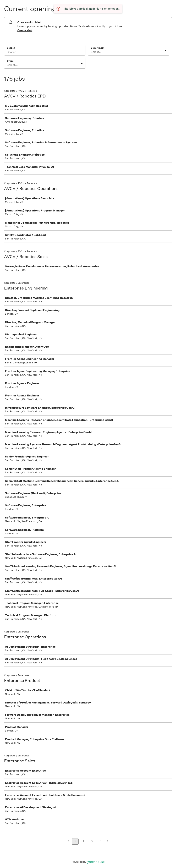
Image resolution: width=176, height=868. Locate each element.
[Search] (45, 52)
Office (10, 61)
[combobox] (91, 52)
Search (11, 48)
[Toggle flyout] (166, 51)
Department (98, 48)
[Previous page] (68, 842)
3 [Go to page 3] (92, 841)
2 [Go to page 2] (83, 841)
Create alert (25, 30)
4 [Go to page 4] (101, 841)
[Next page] (108, 842)
